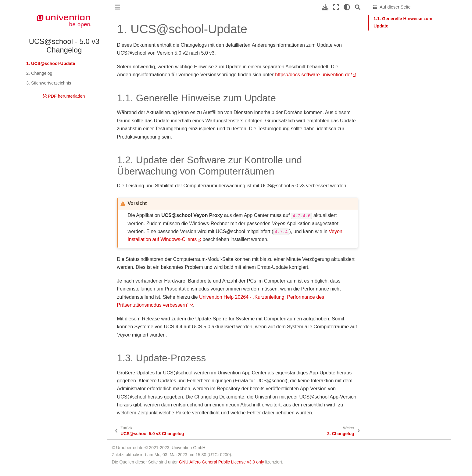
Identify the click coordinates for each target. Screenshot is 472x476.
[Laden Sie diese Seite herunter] (325, 7)
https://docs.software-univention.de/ (313, 75)
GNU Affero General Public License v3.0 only (222, 462)
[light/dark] (347, 7)
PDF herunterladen (64, 96)
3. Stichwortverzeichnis (49, 83)
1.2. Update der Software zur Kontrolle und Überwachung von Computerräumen (410, 42)
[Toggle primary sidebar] (117, 7)
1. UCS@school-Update (51, 63)
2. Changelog (39, 73)
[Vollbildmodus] (336, 7)
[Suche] (358, 7)
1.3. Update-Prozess (393, 57)
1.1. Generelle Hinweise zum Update (403, 22)
